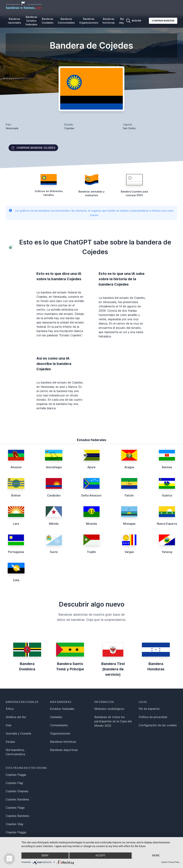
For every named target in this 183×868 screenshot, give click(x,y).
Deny (45, 856)
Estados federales (62, 709)
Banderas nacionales (14, 21)
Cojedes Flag (14, 783)
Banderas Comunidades (66, 21)
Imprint (164, 862)
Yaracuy (167, 552)
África (10, 709)
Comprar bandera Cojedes (33, 148)
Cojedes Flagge (16, 775)
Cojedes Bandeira (17, 816)
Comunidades (59, 725)
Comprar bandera (163, 21)
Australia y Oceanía (18, 733)
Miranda (91, 524)
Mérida (54, 524)
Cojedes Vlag (14, 824)
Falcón (129, 495)
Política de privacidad (153, 717)
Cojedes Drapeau (17, 791)
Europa (10, 742)
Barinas (167, 467)
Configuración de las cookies (158, 725)
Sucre (54, 552)
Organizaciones (60, 733)
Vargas (129, 552)
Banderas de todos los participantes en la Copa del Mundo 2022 (113, 721)
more (156, 856)
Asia (8, 725)
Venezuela (12, 128)
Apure (91, 467)
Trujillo (91, 552)
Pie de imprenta (149, 709)
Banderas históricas (109, 21)
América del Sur (16, 717)
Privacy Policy (174, 862)
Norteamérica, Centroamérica (15, 752)
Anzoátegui (54, 467)
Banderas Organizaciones (89, 21)
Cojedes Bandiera (17, 799)
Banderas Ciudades (48, 21)
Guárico (167, 495)
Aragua (129, 467)
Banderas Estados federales (31, 21)
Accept (100, 856)
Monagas (129, 524)
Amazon (16, 467)
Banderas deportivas (64, 750)
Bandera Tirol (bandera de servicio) (113, 669)
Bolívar (16, 495)
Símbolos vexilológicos (109, 709)
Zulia (16, 580)
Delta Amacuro (91, 495)
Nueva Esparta (167, 524)
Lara (16, 524)
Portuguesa (16, 552)
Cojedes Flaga (15, 808)
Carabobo (54, 495)
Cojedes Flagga (16, 832)
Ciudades (56, 717)
